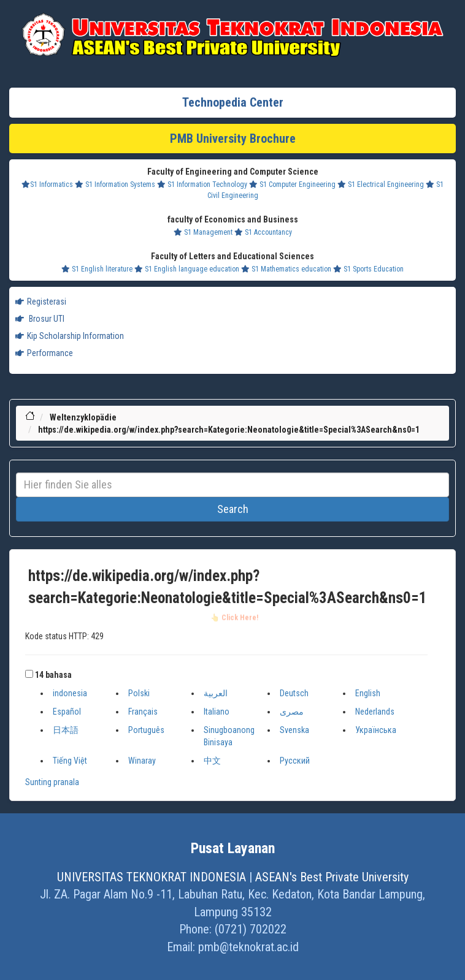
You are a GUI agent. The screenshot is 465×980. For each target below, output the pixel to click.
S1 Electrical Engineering (381, 184)
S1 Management (203, 232)
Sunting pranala (52, 782)
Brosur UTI (40, 319)
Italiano (217, 712)
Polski (139, 693)
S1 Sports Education (368, 269)
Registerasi (41, 302)
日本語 (66, 730)
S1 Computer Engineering (292, 184)
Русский (295, 761)
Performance (44, 353)
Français (143, 712)
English (368, 693)
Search (233, 509)
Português (146, 730)
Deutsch (294, 693)
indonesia (70, 693)
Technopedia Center (233, 102)
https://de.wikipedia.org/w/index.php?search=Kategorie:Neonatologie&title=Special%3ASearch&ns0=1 (229, 430)
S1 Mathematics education (286, 269)
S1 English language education (187, 269)
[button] (29, 674)
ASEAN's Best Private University (332, 877)
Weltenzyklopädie (83, 417)
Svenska (294, 730)
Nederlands (375, 712)
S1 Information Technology (202, 184)
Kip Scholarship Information (70, 336)
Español (67, 712)
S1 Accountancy (263, 232)
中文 (212, 761)
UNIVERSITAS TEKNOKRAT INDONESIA (152, 877)
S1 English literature (97, 269)
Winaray (142, 761)
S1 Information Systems (115, 184)
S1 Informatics (47, 184)
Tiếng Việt (70, 761)
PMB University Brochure (233, 139)
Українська (376, 730)
